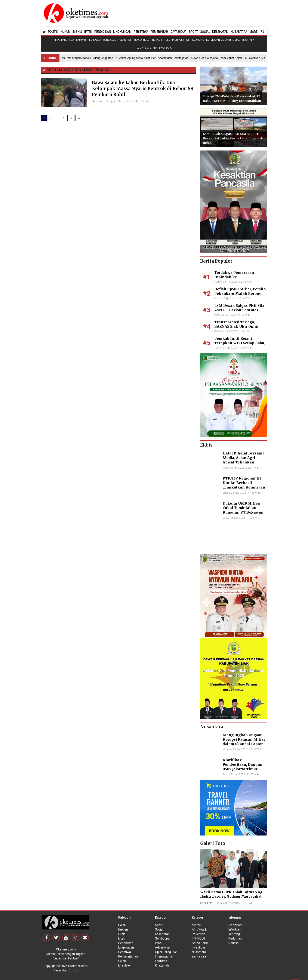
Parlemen (198, 934)
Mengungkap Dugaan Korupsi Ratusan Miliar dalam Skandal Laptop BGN (244, 742)
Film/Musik (199, 929)
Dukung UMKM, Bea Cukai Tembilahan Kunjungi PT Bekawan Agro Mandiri (243, 510)
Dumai (237, 40)
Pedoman (235, 938)
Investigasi (199, 947)
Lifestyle (124, 965)
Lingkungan (126, 947)
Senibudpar (163, 938)
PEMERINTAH (159, 32)
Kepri (253, 40)
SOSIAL (205, 32)
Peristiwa (97, 101)
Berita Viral (199, 956)
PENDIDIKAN (103, 32)
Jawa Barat (166, 48)
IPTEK (88, 32)
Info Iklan (235, 929)
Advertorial (163, 947)
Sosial (159, 929)
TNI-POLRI (199, 938)
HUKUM (66, 32)
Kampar (81, 40)
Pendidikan (126, 943)
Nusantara (199, 952)
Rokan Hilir (125, 40)
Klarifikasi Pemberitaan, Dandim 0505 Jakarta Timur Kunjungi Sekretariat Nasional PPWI (243, 769)
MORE (253, 32)
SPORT (193, 32)
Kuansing (198, 40)
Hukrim (123, 929)
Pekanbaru (61, 40)
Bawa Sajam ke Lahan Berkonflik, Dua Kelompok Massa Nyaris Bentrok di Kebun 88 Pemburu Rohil (143, 89)
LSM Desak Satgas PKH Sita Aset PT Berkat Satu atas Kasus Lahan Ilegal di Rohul (233, 138)
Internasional (164, 956)
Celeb (122, 961)
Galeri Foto (206, 903)
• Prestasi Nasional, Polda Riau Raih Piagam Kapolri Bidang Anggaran (71, 58)
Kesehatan (162, 934)
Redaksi (234, 943)
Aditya (73, 970)
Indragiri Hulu (161, 40)
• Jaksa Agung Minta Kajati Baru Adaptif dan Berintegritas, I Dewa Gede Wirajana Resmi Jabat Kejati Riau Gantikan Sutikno (195, 58)
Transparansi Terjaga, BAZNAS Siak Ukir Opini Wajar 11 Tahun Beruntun (237, 326)
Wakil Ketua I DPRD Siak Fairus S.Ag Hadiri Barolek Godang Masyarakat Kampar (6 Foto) (231, 896)
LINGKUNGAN (122, 32)
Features (161, 961)
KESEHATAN (220, 32)
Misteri (196, 925)
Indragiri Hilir (181, 40)
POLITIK (53, 32)
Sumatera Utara (147, 48)
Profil (159, 943)
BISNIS (78, 32)
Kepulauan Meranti (218, 40)
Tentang (234, 934)
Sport (159, 925)
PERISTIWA (141, 32)
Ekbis (122, 934)
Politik (122, 925)
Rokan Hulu (142, 40)
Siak (72, 40)
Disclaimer (235, 925)
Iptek (122, 938)
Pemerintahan (128, 956)
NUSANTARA (239, 32)
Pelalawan (95, 40)
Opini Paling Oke (166, 952)
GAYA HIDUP (178, 32)
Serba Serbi (200, 943)
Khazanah (162, 965)
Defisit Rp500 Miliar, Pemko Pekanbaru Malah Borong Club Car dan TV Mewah (240, 293)
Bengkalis (110, 40)
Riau (245, 40)
